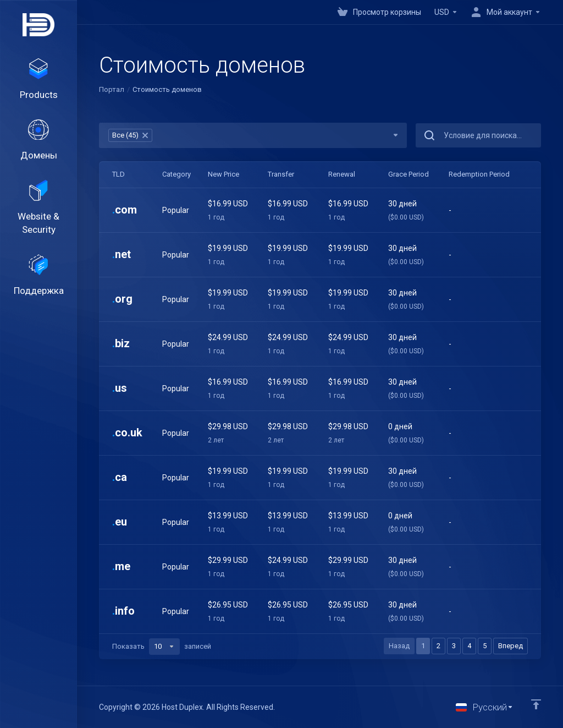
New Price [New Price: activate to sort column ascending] (223, 174)
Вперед (510, 646)
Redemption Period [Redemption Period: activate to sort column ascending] (479, 174)
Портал (112, 89)
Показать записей (162, 647)
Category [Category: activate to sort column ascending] (176, 174)
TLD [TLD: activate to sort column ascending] (118, 174)
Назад (399, 646)
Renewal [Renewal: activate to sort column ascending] (342, 174)
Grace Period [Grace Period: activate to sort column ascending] (409, 174)
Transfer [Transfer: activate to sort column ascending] (281, 174)
